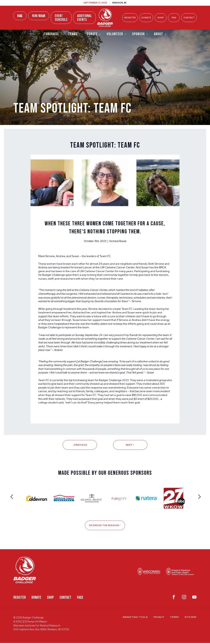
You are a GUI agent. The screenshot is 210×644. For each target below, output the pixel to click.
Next (130, 446)
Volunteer (117, 34)
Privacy (159, 618)
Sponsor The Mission (105, 526)
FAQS (80, 598)
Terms (174, 618)
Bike (20, 16)
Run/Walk (39, 16)
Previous (80, 446)
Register (130, 18)
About (160, 34)
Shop (161, 18)
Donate (146, 18)
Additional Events (84, 18)
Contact (189, 18)
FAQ (174, 18)
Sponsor (140, 34)
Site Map (191, 618)
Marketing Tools (135, 618)
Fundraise (53, 34)
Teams (75, 34)
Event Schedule (61, 18)
